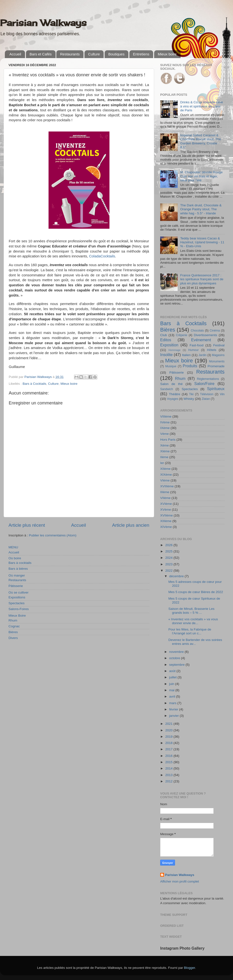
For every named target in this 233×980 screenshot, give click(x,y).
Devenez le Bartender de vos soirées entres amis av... (195, 642)
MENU (13, 547)
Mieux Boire (17, 616)
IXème (165, 428)
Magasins (218, 355)
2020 (169, 730)
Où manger (17, 575)
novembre (177, 652)
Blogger (190, 968)
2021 (169, 724)
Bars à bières (18, 569)
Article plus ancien (131, 525)
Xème (164, 445)
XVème (166, 510)
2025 (169, 551)
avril (173, 696)
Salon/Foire (204, 384)
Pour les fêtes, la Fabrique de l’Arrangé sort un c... (190, 631)
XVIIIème (167, 486)
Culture (94, 54)
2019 (169, 737)
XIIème (165, 469)
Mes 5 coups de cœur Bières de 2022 (196, 592)
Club (164, 335)
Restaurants (70, 54)
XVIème (166, 504)
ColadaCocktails (102, 256)
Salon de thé (171, 384)
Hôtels (212, 350)
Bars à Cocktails (34, 384)
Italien (186, 355)
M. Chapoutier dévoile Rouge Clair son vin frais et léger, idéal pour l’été (201, 176)
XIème (165, 451)
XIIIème (166, 521)
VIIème (165, 498)
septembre (177, 665)
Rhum (13, 620)
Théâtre (175, 394)
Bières (13, 632)
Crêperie (182, 335)
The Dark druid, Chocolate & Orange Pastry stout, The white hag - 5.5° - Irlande (201, 209)
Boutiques (116, 54)
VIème (165, 480)
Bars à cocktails (20, 563)
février (174, 709)
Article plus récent (27, 525)
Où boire (15, 558)
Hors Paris (168, 440)
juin (172, 684)
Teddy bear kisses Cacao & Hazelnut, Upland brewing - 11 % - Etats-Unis (202, 242)
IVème (165, 422)
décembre (177, 576)
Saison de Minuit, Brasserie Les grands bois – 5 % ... (191, 611)
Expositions (17, 597)
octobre (175, 658)
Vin (222, 394)
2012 (169, 781)
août (173, 671)
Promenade (216, 366)
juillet (173, 677)
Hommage (175, 350)
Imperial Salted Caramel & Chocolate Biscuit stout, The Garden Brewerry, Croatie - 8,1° (200, 141)
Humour (193, 350)
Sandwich (167, 389)
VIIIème (166, 416)
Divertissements (205, 335)
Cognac (14, 626)
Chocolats (197, 331)
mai (172, 690)
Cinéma (215, 331)
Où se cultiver (19, 592)
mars (173, 703)
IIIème (165, 492)
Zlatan (206, 399)
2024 (169, 558)
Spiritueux (216, 389)
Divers (13, 638)
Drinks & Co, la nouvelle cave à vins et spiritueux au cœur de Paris (201, 106)
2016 (169, 756)
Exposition (169, 345)
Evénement (201, 340)
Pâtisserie (16, 586)
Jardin (203, 355)
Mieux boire (167, 54)
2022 (169, 571)
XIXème (166, 475)
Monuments (217, 361)
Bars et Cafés (41, 54)
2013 (169, 775)
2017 (169, 749)
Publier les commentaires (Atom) (53, 535)
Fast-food (196, 345)
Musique (171, 366)
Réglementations (208, 379)
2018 (169, 743)
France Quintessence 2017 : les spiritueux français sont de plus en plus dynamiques (202, 279)
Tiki (191, 394)
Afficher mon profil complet (180, 881)
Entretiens (141, 54)
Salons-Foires (19, 609)
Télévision (207, 394)
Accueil (15, 54)
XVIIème (166, 515)
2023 (169, 564)
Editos (166, 340)
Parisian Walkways (43, 23)
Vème (164, 434)
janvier (175, 716)
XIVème (166, 527)
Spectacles (17, 603)
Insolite (166, 355)
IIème (164, 457)
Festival (219, 345)
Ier (162, 463)
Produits (190, 366)
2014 (169, 768)
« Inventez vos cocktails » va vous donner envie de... (193, 621)
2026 (169, 545)
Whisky (189, 399)
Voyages (173, 399)
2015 (169, 762)
